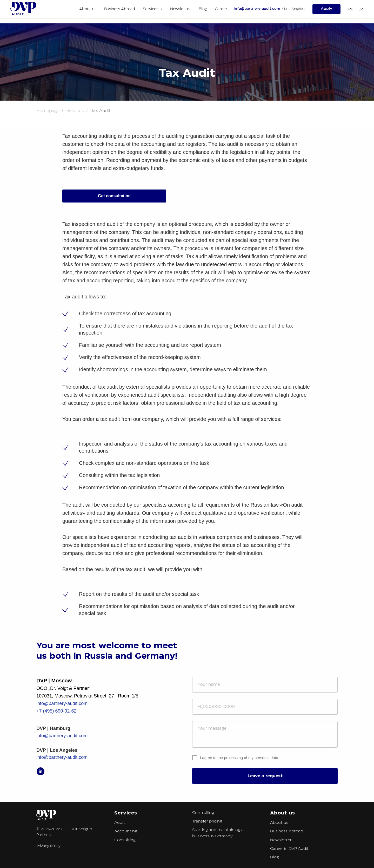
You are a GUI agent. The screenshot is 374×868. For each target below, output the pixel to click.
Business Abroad (120, 9)
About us (88, 9)
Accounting (126, 831)
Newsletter (181, 9)
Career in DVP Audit (289, 849)
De (361, 9)
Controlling (203, 813)
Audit (120, 823)
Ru (351, 9)
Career (221, 9)
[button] (326, 9)
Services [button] (151, 9)
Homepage (48, 111)
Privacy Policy (48, 846)
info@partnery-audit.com (257, 9)
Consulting (125, 840)
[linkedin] (41, 771)
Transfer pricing (207, 821)
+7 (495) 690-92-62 (56, 711)
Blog (203, 9)
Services (75, 111)
